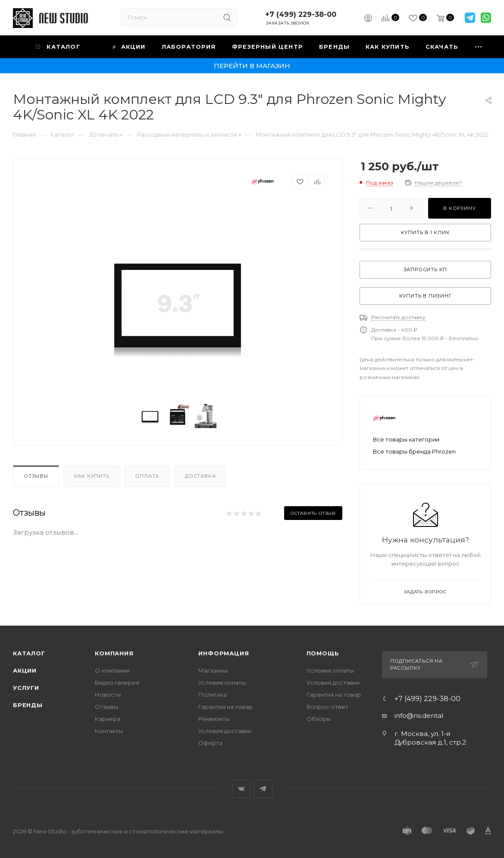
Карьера (108, 719)
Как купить (92, 476)
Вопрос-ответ (327, 707)
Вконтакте (241, 789)
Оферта (210, 743)
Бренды (28, 705)
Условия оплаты (222, 683)
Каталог (29, 653)
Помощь (323, 653)
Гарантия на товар (225, 707)
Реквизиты (214, 719)
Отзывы (36, 476)
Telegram (263, 789)
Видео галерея (117, 683)
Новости (108, 695)
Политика (213, 695)
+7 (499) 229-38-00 (301, 14)
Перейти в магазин (252, 66)
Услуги (26, 688)
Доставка (200, 476)
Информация (224, 653)
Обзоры (319, 719)
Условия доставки (225, 731)
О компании (112, 670)
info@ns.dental (419, 716)
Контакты (109, 731)
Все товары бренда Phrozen (414, 451)
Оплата (147, 476)
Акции (25, 670)
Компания (114, 653)
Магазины (213, 670)
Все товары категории (406, 439)
